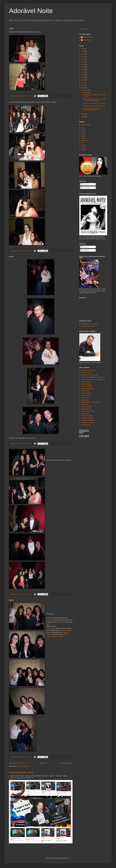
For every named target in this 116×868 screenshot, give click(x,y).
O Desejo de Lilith (86, 409)
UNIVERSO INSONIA (87, 418)
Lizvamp (49, 620)
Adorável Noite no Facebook (89, 324)
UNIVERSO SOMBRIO (88, 420)
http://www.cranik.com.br (88, 423)
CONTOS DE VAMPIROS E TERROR (92, 377)
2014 (83, 64)
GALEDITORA (85, 398)
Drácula (83, 132)
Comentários (85, 188)
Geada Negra (85, 400)
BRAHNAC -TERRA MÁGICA (90, 375)
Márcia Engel (87, 40)
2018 (83, 54)
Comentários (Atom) (22, 766)
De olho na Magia (86, 386)
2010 (83, 75)
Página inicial (43, 763)
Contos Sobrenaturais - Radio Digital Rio (93, 380)
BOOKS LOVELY (86, 373)
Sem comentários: (27, 96)
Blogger (68, 858)
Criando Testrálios (86, 384)
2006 (83, 85)
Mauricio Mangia (58, 636)
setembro (86, 93)
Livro (82, 143)
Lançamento (85, 141)
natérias (83, 145)
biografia (83, 129)
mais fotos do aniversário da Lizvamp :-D (95, 103)
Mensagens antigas (66, 763)
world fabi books (86, 425)
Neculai (83, 147)
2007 (83, 83)
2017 (83, 57)
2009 (83, 77)
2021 (83, 49)
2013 (83, 67)
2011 (83, 72)
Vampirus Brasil (66, 630)
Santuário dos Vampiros (88, 411)
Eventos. (83, 136)
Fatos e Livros (85, 395)
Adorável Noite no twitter (88, 326)
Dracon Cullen (85, 391)
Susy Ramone (85, 414)
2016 (83, 59)
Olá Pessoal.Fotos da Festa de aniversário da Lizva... (92, 109)
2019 (83, 51)
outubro (85, 90)
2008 (83, 80)
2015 (83, 62)
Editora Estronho (86, 393)
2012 (83, 70)
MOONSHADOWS (86, 407)
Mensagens (85, 184)
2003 (83, 114)
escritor (83, 134)
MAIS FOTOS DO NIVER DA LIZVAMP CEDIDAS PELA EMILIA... (94, 100)
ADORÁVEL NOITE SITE (88, 370)
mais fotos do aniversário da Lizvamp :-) (94, 106)
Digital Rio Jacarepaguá (88, 389)
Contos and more (86, 382)
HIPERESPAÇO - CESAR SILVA (91, 402)
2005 (83, 88)
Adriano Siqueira (88, 37)
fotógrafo (83, 138)
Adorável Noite (31, 11)
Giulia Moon (51, 628)
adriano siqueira (86, 125)
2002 (83, 117)
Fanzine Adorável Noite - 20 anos (21, 772)
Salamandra (61, 622)
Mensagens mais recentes (17, 763)
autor (82, 127)
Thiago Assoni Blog (87, 416)
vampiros (84, 150)
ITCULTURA (85, 404)
